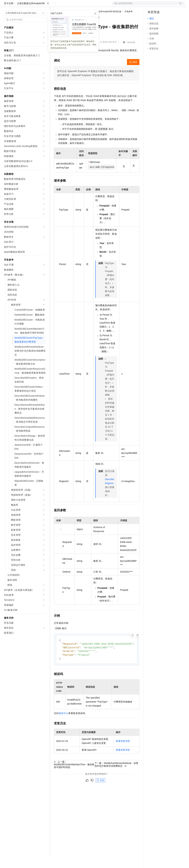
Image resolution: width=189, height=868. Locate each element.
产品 (43, 5)
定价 (72, 5)
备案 (151, 5)
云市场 (81, 5)
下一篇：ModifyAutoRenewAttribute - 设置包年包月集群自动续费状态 (116, 776)
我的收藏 (131, 53)
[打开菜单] (5, 5)
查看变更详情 (123, 753)
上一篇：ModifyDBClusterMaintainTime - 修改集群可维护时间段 (74, 776)
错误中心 (64, 725)
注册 (167, 5)
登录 (179, 5)
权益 (64, 5)
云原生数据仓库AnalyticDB (31, 14)
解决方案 (54, 5)
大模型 (34, 5)
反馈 (100, 792)
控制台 (159, 5)
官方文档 (9, 14)
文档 (144, 5)
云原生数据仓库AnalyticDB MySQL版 (105, 22)
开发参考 (129, 22)
